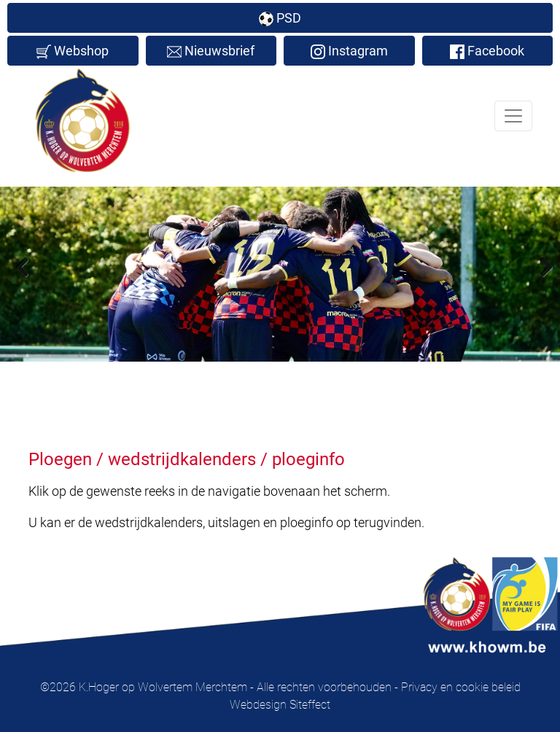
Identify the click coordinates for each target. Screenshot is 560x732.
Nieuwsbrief (211, 51)
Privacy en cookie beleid (461, 687)
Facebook (487, 51)
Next (538, 266)
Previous (22, 266)
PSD (280, 18)
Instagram (349, 51)
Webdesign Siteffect (280, 705)
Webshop (73, 51)
